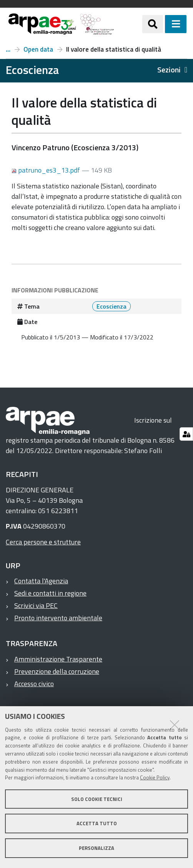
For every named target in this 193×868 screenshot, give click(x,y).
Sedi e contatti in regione (50, 593)
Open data (38, 49)
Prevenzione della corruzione (57, 671)
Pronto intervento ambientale (58, 618)
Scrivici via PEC (36, 605)
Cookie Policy (155, 777)
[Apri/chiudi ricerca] (153, 24)
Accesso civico (34, 684)
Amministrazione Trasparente (58, 659)
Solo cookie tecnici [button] (97, 799)
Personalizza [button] (96, 848)
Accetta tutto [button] (97, 823)
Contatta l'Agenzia (41, 581)
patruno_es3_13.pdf (47, 170)
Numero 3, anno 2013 (8, 49)
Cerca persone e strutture (43, 542)
